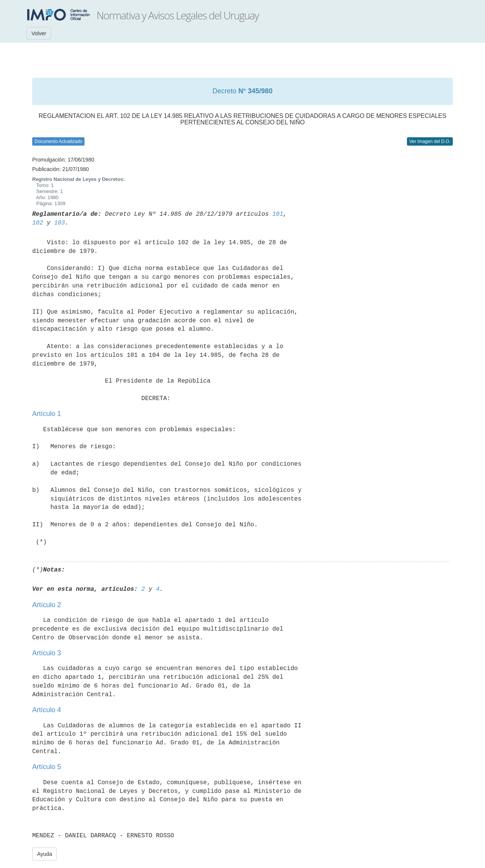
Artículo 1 (47, 414)
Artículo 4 (47, 710)
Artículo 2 (47, 605)
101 (278, 214)
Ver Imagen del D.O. (430, 141)
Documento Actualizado (58, 141)
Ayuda (45, 854)
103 (60, 223)
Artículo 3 (47, 653)
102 (38, 223)
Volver (39, 33)
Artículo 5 (47, 767)
